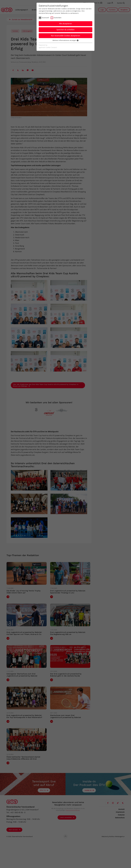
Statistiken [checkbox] (58, 18)
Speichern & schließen (65, 30)
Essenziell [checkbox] (45, 18)
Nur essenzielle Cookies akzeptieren (66, 36)
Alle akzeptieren (65, 24)
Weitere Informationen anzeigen (65, 40)
